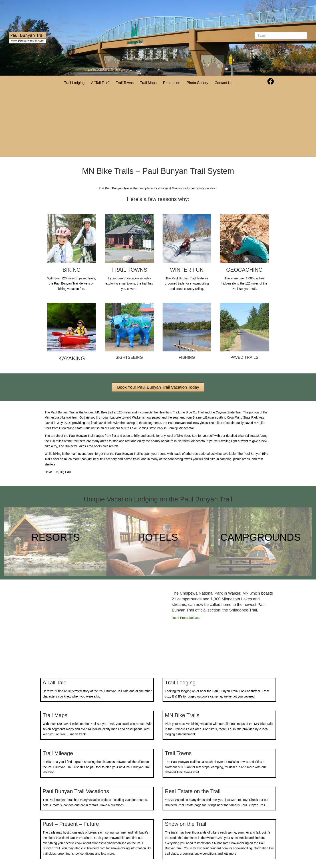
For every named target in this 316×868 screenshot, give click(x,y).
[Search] (281, 36)
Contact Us (223, 83)
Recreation (172, 83)
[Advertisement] (148, 123)
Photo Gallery (197, 83)
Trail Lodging (74, 83)
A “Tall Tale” (100, 83)
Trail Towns (125, 83)
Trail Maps (148, 83)
